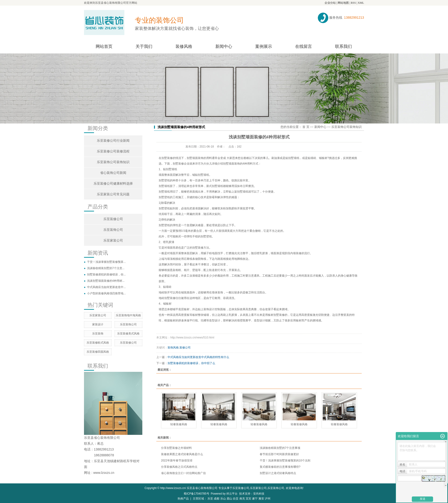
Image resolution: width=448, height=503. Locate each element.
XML (361, 3)
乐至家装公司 (113, 241)
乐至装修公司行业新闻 (113, 141)
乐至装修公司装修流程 (113, 151)
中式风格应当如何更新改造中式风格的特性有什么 (198, 357)
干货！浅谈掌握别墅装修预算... (106, 262)
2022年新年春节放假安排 (177, 461)
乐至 (210, 499)
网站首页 (104, 46)
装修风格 (184, 46)
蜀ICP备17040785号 (196, 494)
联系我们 (343, 46)
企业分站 (330, 3)
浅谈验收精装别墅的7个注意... (106, 268)
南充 (242, 499)
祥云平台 (232, 494)
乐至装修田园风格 (98, 352)
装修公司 (185, 348)
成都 (217, 499)
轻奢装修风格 (179, 424)
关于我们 (144, 46)
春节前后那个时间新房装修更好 (279, 454)
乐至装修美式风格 (128, 334)
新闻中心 (224, 46)
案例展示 (264, 46)
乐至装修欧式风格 (98, 343)
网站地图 (343, 3)
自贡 (236, 499)
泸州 (268, 499)
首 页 (306, 127)
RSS (353, 3)
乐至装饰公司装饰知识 (113, 162)
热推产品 (183, 499)
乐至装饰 (98, 334)
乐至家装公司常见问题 (113, 194)
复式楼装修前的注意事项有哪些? (280, 467)
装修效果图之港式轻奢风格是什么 (182, 454)
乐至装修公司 (113, 219)
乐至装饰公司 (113, 230)
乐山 (223, 499)
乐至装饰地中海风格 (128, 315)
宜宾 (248, 499)
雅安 (261, 499)
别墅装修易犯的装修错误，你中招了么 (191, 363)
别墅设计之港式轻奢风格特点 (278, 473)
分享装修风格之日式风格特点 (179, 467)
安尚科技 (259, 494)
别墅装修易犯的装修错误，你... (106, 274)
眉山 (229, 499)
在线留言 (304, 46)
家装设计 (98, 324)
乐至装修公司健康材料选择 (113, 184)
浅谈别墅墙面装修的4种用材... (106, 281)
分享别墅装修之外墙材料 (176, 448)
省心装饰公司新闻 (113, 173)
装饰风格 (173, 348)
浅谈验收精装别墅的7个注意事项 (280, 448)
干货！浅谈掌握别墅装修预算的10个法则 (285, 461)
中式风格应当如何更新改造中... (106, 287)
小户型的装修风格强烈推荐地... (106, 293)
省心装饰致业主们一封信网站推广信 (183, 473)
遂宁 (255, 499)
